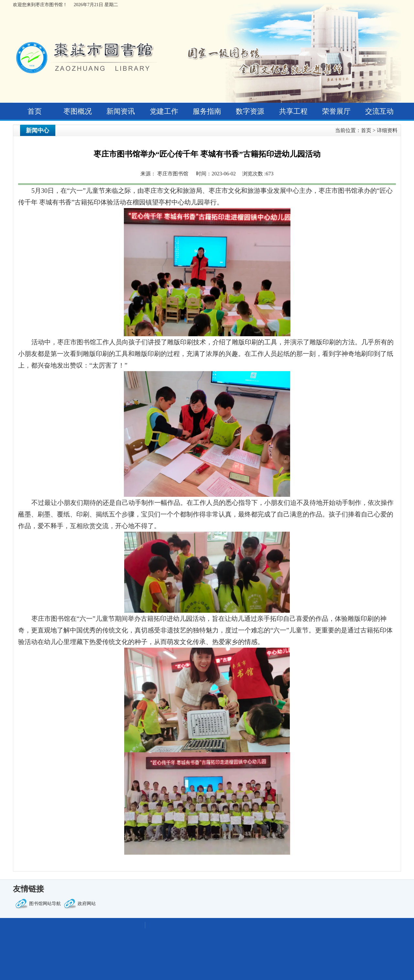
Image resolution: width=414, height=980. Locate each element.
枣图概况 (78, 111)
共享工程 (293, 111)
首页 (35, 111)
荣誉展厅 (336, 111)
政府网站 (87, 904)
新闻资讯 (121, 111)
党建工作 (164, 111)
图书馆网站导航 (45, 904)
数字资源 (250, 111)
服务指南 (207, 111)
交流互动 (379, 111)
